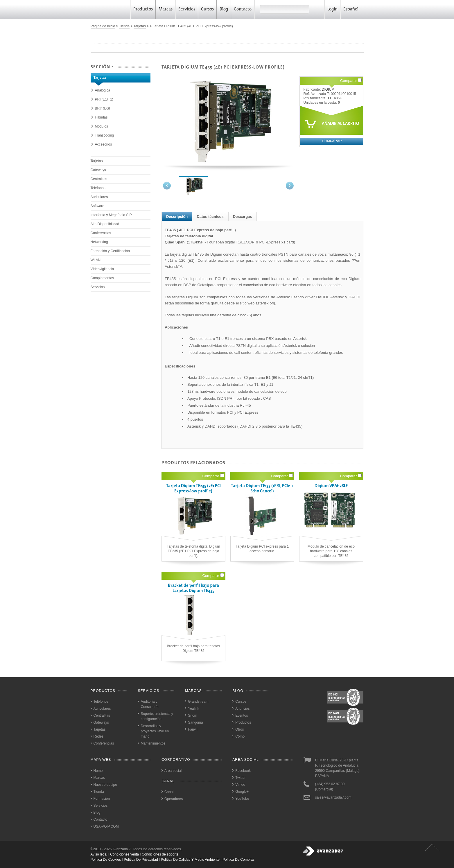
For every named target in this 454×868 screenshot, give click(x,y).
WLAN (96, 260)
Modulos (102, 126)
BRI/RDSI (103, 108)
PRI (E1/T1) (104, 99)
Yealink (193, 709)
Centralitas (99, 179)
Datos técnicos (210, 217)
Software (97, 206)
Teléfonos (98, 188)
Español (353, 9)
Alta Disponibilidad (105, 224)
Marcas (166, 9)
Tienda (124, 26)
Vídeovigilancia (102, 269)
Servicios (187, 9)
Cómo (240, 736)
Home (98, 771)
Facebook (243, 771)
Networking (99, 242)
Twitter (240, 778)
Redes (99, 736)
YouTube (242, 799)
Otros (239, 729)
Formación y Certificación (110, 251)
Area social (173, 771)
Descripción (177, 217)
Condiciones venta (124, 854)
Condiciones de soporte (160, 854)
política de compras (238, 860)
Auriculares (99, 197)
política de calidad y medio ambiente (190, 860)
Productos (143, 9)
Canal (169, 792)
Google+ (242, 792)
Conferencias (101, 233)
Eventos (242, 715)
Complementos (102, 278)
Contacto (243, 9)
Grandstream (198, 702)
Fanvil (193, 729)
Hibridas (101, 117)
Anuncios (242, 709)
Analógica (103, 90)
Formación (102, 799)
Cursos (207, 9)
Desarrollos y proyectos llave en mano (155, 731)
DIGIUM (328, 89)
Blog (224, 9)
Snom (192, 715)
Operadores (174, 799)
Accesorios (104, 144)
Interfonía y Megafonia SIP (111, 215)
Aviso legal (99, 854)
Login (332, 9)
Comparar (351, 80)
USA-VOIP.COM (106, 826)
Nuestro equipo (105, 785)
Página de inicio (103, 26)
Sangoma (195, 722)
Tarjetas (140, 26)
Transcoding (105, 135)
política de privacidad (141, 860)
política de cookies (106, 860)
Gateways (98, 170)
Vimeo (240, 785)
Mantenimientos (153, 743)
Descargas (243, 217)
